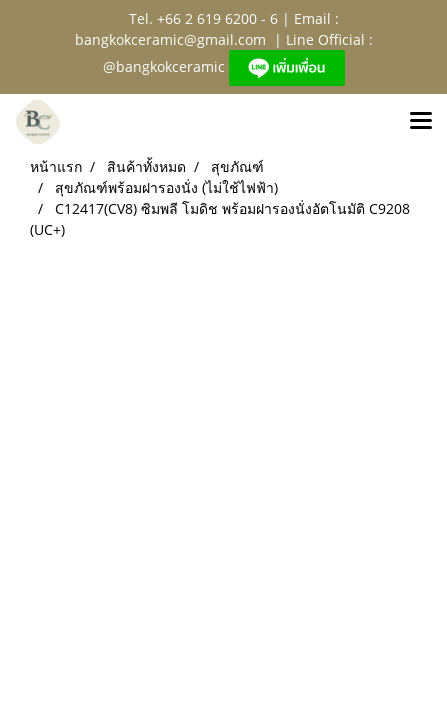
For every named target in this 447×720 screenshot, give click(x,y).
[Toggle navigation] (421, 122)
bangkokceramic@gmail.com (170, 39)
